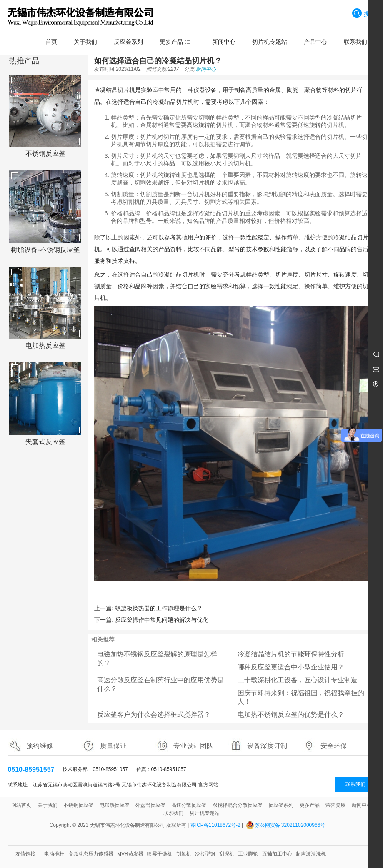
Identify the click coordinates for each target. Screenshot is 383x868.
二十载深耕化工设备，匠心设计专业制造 (298, 680)
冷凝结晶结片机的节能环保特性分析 (291, 654)
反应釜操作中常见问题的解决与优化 (162, 620)
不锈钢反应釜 (45, 153)
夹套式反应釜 (45, 442)
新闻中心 (206, 69)
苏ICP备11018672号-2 (215, 825)
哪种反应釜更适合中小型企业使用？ (291, 667)
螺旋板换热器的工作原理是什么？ (159, 608)
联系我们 (355, 784)
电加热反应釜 (45, 345)
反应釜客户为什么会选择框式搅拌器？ (154, 715)
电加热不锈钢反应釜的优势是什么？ (291, 715)
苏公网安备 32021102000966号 (290, 825)
